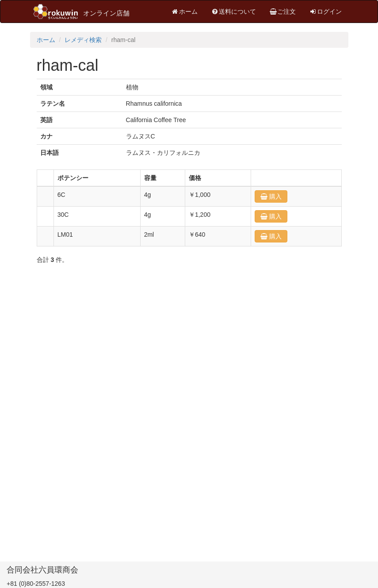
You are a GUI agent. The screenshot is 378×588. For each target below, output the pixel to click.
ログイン (325, 12)
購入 (275, 196)
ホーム (184, 12)
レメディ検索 (83, 40)
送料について (233, 12)
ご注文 (283, 12)
